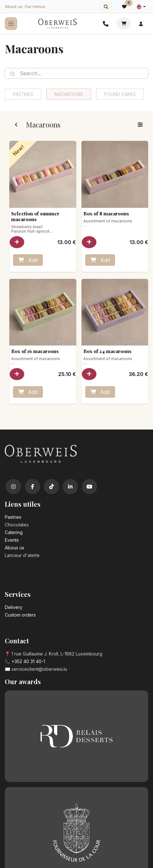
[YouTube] (89, 487)
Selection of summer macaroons (35, 216)
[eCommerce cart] (124, 24)
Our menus (35, 7)
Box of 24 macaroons (107, 351)
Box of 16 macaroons (35, 351)
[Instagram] (13, 487)
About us (14, 6)
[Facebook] (33, 487)
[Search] (12, 73)
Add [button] (28, 260)
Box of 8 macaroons (106, 213)
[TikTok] (51, 487)
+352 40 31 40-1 (28, 661)
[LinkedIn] (70, 487)
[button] (106, 7)
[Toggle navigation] (11, 24)
